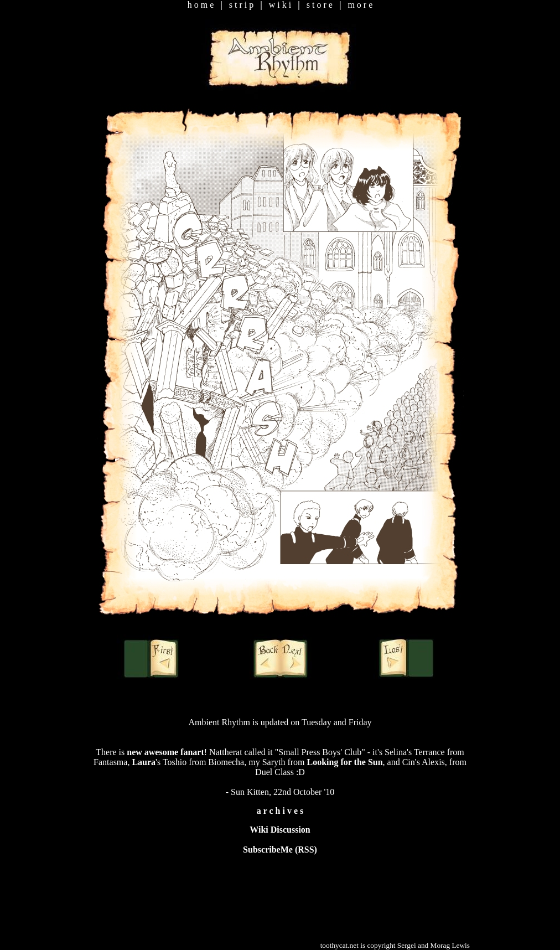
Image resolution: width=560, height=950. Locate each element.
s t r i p (241, 5)
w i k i (280, 5)
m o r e (360, 5)
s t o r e (320, 5)
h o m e (201, 5)
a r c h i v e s (280, 811)
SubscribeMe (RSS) (280, 850)
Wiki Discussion (280, 830)
